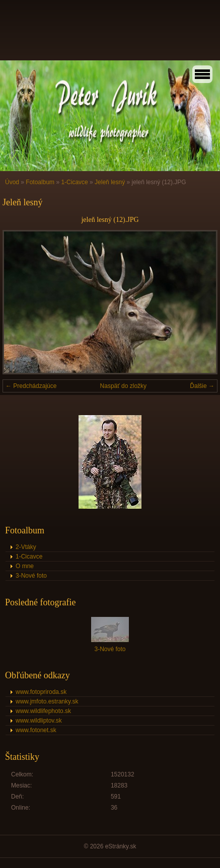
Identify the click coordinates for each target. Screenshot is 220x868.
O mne (25, 566)
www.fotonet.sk (36, 730)
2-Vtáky (26, 547)
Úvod (12, 182)
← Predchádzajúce (31, 386)
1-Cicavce (74, 182)
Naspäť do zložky (124, 386)
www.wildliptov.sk (39, 721)
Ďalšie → (202, 386)
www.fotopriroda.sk (41, 692)
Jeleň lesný (110, 182)
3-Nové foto (31, 576)
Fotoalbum (40, 182)
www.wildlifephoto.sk (43, 711)
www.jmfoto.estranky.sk (47, 701)
